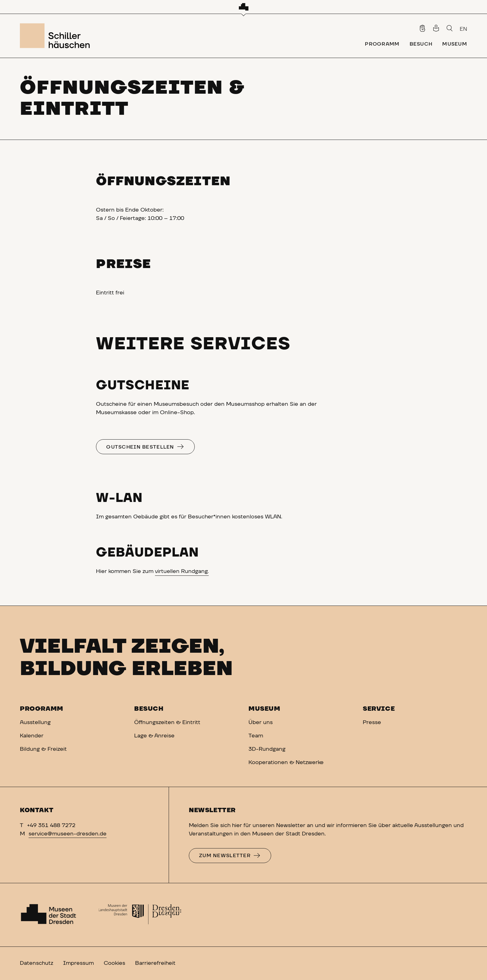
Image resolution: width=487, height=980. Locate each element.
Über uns (261, 723)
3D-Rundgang (267, 749)
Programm (42, 709)
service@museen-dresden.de (68, 834)
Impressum (78, 963)
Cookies (114, 963)
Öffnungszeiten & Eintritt (167, 723)
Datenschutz (36, 963)
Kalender (32, 736)
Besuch (149, 709)
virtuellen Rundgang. (182, 571)
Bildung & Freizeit (43, 749)
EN (463, 29)
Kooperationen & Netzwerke (286, 763)
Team (256, 736)
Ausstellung (35, 723)
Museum (264, 709)
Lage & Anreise (154, 736)
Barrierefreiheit (155, 963)
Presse (372, 723)
